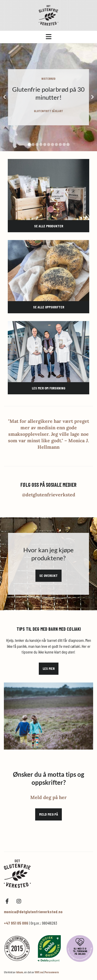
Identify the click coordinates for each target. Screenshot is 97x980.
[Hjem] (48, 874)
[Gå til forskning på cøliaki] (48, 352)
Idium (20, 972)
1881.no (39, 972)
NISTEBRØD (48, 78)
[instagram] (19, 901)
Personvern (52, 972)
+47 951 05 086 (16, 923)
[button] (48, 37)
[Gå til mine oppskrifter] (48, 271)
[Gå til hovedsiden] (48, 15)
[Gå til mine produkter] (48, 190)
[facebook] (7, 901)
